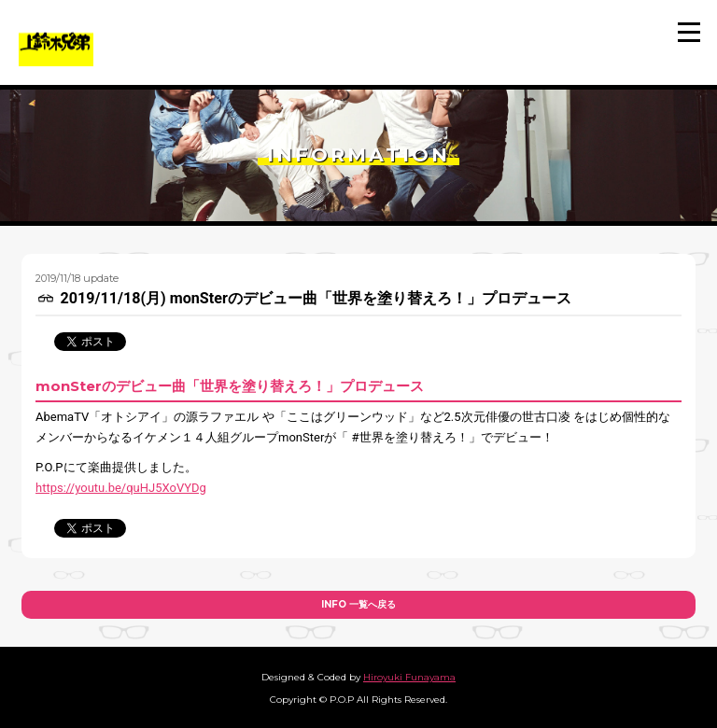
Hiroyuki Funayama (409, 677)
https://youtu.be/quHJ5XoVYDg (121, 488)
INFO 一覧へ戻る (358, 604)
